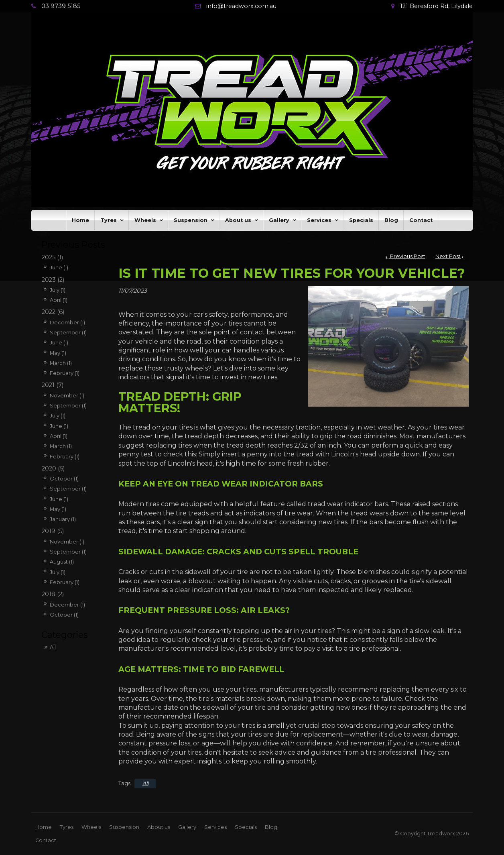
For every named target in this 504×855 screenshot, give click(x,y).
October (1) (64, 478)
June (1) (59, 267)
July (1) (58, 290)
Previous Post (407, 256)
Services (319, 220)
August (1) (62, 562)
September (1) (68, 332)
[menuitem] (44, 827)
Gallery (279, 220)
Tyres (109, 220)
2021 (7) (53, 385)
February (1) (65, 373)
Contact (421, 220)
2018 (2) (53, 594)
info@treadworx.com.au (241, 6)
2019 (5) (53, 531)
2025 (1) (52, 257)
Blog (391, 220)
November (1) (67, 395)
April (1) (59, 300)
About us (238, 220)
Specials (361, 220)
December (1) (67, 322)
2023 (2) (53, 280)
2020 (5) (53, 468)
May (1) (58, 353)
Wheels (145, 220)
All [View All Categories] (145, 783)
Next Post (448, 256)
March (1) (61, 363)
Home (80, 220)
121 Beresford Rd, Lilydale (436, 6)
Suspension (191, 220)
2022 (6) (53, 312)
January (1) (63, 519)
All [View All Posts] (53, 647)
